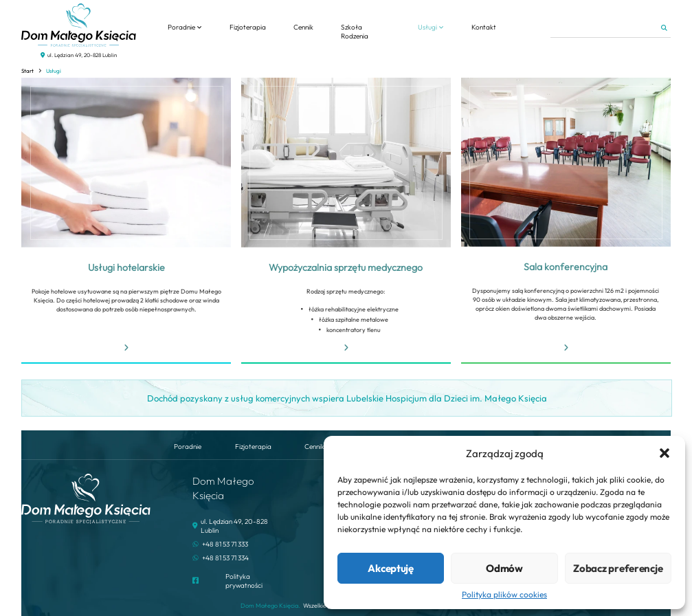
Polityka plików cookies (504, 595)
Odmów (504, 568)
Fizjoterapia (248, 27)
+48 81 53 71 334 (225, 558)
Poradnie (181, 27)
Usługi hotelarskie (126, 267)
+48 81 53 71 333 (225, 544)
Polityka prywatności (244, 581)
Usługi (427, 27)
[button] (665, 453)
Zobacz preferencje (618, 568)
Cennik (303, 27)
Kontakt (484, 27)
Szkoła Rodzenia (355, 32)
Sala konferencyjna (566, 267)
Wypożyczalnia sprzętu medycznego (346, 267)
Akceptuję (391, 568)
